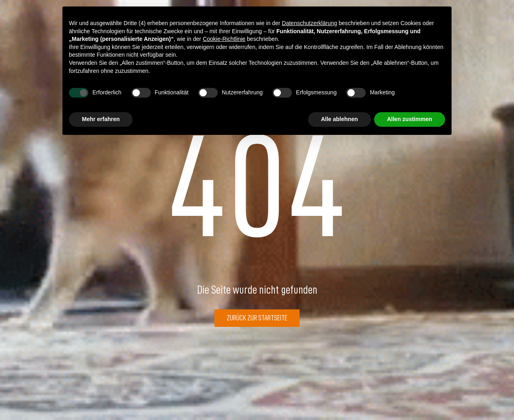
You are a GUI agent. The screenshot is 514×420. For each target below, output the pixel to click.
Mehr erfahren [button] (101, 119)
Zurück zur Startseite (257, 318)
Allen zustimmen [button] (410, 119)
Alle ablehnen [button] (339, 119)
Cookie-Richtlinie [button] (224, 39)
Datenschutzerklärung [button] (309, 23)
